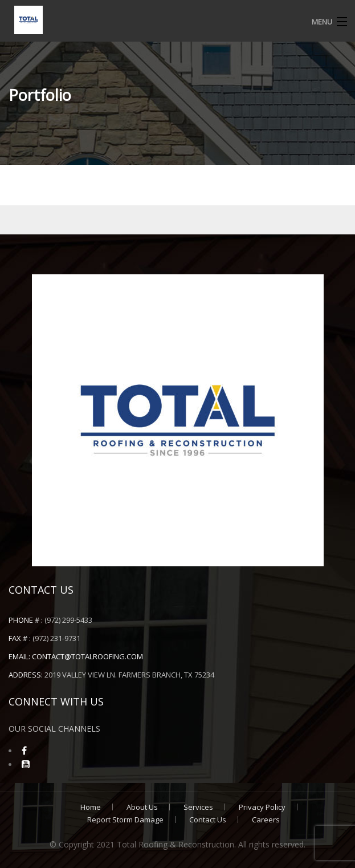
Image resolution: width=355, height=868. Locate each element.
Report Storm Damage (125, 820)
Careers (266, 820)
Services (198, 807)
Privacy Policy (262, 807)
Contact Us (208, 820)
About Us (142, 807)
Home (91, 807)
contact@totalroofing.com (87, 656)
